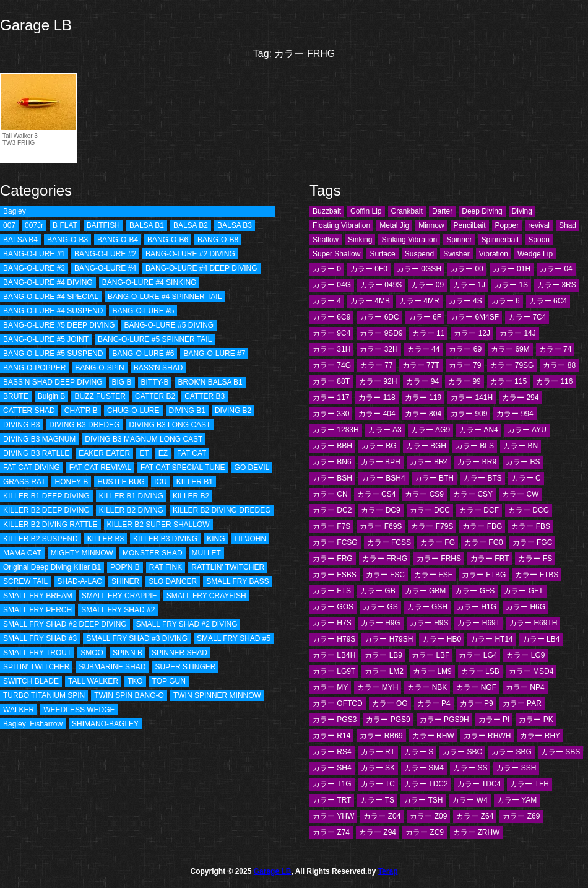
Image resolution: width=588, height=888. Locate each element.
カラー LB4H (334, 655)
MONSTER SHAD (153, 553)
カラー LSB (480, 671)
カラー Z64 (475, 816)
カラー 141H (472, 398)
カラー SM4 (424, 768)
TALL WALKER (93, 681)
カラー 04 (556, 269)
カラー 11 (429, 333)
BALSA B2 (191, 225)
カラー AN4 (479, 430)
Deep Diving (482, 211)
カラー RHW (433, 736)
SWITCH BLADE (31, 681)
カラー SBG (512, 752)
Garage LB (36, 25)
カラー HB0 (442, 639)
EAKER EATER (104, 453)
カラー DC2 (332, 510)
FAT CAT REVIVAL (100, 468)
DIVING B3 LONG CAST (170, 425)
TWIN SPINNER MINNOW (217, 695)
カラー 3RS (557, 285)
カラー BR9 (477, 462)
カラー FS (535, 559)
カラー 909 (469, 414)
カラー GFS (475, 591)
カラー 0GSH (419, 269)
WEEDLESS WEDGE (79, 710)
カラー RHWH (487, 736)
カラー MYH (378, 687)
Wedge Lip (535, 254)
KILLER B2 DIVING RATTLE (50, 525)
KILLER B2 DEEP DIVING (46, 510)
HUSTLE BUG (121, 482)
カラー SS (470, 768)
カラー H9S (429, 623)
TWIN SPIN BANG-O (129, 695)
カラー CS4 (377, 494)
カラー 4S (465, 301)
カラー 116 (554, 381)
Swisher (456, 254)
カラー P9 (477, 703)
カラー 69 (465, 349)
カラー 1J (469, 285)
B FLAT (65, 225)
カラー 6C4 (548, 301)
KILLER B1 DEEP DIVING (46, 496)
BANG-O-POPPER (34, 368)
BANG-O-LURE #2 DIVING (190, 254)
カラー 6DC (379, 317)
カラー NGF (476, 687)
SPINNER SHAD (179, 653)
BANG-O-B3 (67, 240)
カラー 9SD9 (381, 333)
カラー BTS (482, 478)
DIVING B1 (187, 411)
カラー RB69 (381, 736)
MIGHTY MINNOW (82, 553)
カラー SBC (462, 752)
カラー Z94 (378, 832)
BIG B (122, 382)
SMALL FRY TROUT (37, 653)
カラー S (419, 752)
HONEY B (71, 482)
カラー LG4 (478, 655)
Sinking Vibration (409, 240)
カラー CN (330, 494)
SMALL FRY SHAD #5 (234, 638)
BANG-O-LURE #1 (34, 254)
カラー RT (378, 752)
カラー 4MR (419, 301)
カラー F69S (381, 526)
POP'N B (125, 567)
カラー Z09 (428, 816)
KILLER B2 (191, 496)
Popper (507, 225)
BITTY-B (155, 382)
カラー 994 (515, 414)
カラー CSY (473, 494)
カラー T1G (332, 784)
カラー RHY (540, 736)
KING (216, 539)
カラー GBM (426, 591)
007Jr (34, 225)
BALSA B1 (147, 225)
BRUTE (16, 396)
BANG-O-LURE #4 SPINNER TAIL (165, 297)
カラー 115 (508, 381)
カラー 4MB (370, 301)
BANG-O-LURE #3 (34, 268)
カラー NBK (427, 687)
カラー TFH (530, 784)
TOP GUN (169, 681)
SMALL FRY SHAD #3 (40, 638)
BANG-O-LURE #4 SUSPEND (53, 311)
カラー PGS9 (388, 720)
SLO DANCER (173, 581)
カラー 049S (381, 285)
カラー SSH (516, 768)
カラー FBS (531, 526)
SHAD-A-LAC (80, 581)
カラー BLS (475, 446)
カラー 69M (510, 349)
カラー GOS (333, 607)
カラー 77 (377, 365)
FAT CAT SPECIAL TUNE (183, 468)
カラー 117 (331, 398)
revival (539, 225)
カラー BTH (434, 478)
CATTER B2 (155, 396)
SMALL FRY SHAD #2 (118, 610)
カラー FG (438, 542)
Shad (568, 225)
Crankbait (407, 211)
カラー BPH (381, 462)
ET (144, 453)
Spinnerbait (500, 240)
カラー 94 (422, 381)
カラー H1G (477, 607)
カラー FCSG (335, 542)
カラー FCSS (389, 542)
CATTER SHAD (29, 411)
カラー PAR (522, 703)
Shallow (326, 240)
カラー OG (390, 703)
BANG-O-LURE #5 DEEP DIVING (59, 325)
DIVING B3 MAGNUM (39, 439)
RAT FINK (166, 567)
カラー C (526, 478)
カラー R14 (331, 736)
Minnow (431, 225)
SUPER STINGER (185, 667)
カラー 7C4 (527, 317)
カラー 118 (377, 398)
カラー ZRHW (476, 832)
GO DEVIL (252, 468)
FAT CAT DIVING (32, 468)
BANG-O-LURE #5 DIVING (169, 325)
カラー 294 (520, 398)
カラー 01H (512, 269)
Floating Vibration (341, 225)
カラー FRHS (439, 559)
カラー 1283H (336, 430)
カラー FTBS (537, 575)
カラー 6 (506, 301)
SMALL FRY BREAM (38, 596)
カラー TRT (332, 800)
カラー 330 (331, 414)
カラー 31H (331, 349)
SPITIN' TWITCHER (36, 667)
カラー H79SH (389, 639)
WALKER (19, 710)
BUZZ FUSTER (100, 396)
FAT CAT (192, 453)
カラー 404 (377, 414)
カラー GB (378, 591)
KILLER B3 (106, 539)
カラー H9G (381, 623)
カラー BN (521, 446)
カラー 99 (465, 381)
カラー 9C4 (331, 333)
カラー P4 (434, 703)
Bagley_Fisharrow (33, 724)
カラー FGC (533, 542)
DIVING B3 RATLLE (36, 453)
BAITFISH (103, 225)
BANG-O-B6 (168, 240)
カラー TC (378, 784)
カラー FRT (490, 559)
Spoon (539, 240)
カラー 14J (518, 333)
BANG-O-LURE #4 (105, 268)
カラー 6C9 (331, 317)
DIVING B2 (233, 411)
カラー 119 (423, 398)
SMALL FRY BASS (237, 581)
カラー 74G (332, 365)
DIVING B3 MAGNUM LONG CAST (144, 439)
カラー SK (378, 768)
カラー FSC (385, 575)
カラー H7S (332, 623)
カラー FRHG (385, 559)
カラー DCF (479, 510)
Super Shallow (336, 254)
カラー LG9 (525, 655)
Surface (382, 254)
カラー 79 (465, 365)
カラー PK (536, 720)
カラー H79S (334, 639)
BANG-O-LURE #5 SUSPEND (53, 354)
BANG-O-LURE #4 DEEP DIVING (201, 268)
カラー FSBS (335, 575)
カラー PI (494, 720)
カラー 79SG (512, 365)
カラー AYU (527, 430)
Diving (522, 211)
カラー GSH (427, 607)
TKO (135, 681)
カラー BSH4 (383, 478)
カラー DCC (430, 510)
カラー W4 (469, 800)
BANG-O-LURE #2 (105, 254)
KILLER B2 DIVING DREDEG (222, 510)
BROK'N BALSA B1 (210, 382)
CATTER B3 (205, 396)
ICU (161, 482)
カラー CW (520, 494)
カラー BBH (332, 446)
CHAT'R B (81, 411)
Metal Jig (394, 225)
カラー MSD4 (531, 671)
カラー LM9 (432, 671)
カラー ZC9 (425, 832)
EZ (163, 453)
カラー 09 (427, 285)
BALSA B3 (235, 225)
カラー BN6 (332, 462)
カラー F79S (432, 526)
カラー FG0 (484, 542)
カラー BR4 (429, 462)
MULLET (206, 553)
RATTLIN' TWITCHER (228, 567)
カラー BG (379, 446)
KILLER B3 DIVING (165, 539)
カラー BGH (426, 446)
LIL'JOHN (250, 539)
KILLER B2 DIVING (131, 510)
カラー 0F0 (369, 269)
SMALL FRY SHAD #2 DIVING (187, 624)
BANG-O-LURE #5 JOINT (46, 339)
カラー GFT (523, 591)
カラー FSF (433, 575)
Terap (388, 871)
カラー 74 (556, 349)
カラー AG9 (430, 430)
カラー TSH (423, 800)
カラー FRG (333, 559)
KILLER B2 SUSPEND (41, 539)
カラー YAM (517, 800)
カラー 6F (425, 317)
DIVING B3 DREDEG (84, 425)
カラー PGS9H (444, 720)
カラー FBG (482, 526)
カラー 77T (421, 365)
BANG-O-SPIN (99, 368)
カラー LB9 (383, 655)
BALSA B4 (20, 240)
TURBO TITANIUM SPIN (44, 695)
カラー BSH (332, 478)
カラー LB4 (541, 639)
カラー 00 (467, 269)
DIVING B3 (21, 425)
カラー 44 (424, 349)
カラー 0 (327, 269)
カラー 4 (327, 301)
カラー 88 (559, 365)
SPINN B (128, 653)
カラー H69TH (533, 623)
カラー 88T (331, 381)
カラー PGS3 (335, 720)
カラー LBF (430, 655)
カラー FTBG (484, 575)
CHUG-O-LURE (133, 411)
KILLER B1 (195, 482)
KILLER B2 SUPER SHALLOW (158, 525)
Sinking (360, 240)
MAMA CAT (22, 553)
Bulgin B (52, 396)
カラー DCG (529, 510)
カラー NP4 (525, 687)
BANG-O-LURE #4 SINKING (149, 282)
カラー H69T (479, 623)
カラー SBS (560, 752)
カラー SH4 (332, 768)
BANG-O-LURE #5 (143, 311)
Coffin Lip (366, 211)
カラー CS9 (424, 494)
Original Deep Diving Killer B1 (52, 567)
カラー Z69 (521, 816)
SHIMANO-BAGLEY (105, 724)
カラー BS (523, 462)
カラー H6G (525, 607)
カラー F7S (331, 526)
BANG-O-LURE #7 (214, 354)
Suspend (419, 254)
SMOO (92, 653)
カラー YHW (333, 816)
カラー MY (330, 687)
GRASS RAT (24, 482)
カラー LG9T (334, 671)
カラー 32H (378, 349)
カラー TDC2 (426, 784)
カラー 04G (332, 285)
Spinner (459, 240)
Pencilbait (470, 225)
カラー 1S (511, 285)
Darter (442, 211)
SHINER (125, 581)
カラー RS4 (332, 752)
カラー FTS (332, 591)
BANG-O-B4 (118, 240)
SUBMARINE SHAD (112, 667)
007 (9, 225)
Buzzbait (327, 211)
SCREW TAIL (25, 581)
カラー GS (380, 607)
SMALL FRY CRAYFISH (206, 596)
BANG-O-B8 (218, 240)
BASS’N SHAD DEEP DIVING (53, 382)
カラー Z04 (382, 816)
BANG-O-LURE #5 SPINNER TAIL (155, 339)
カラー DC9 (380, 510)
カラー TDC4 (479, 784)
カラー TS (377, 800)
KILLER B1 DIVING (131, 496)
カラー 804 (423, 414)
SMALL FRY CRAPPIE (119, 596)
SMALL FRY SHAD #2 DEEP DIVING (65, 624)
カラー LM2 (384, 671)
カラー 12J (472, 333)
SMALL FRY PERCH (37, 610)
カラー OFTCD (338, 703)
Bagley (15, 211)
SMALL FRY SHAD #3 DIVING (137, 638)
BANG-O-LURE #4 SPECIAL (51, 297)
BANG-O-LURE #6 (143, 354)
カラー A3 (385, 430)
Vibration (494, 254)
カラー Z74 (331, 832)
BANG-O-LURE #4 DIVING (48, 282)
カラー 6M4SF (475, 317)
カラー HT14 (492, 639)
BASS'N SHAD (158, 368)
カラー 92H (378, 381)
